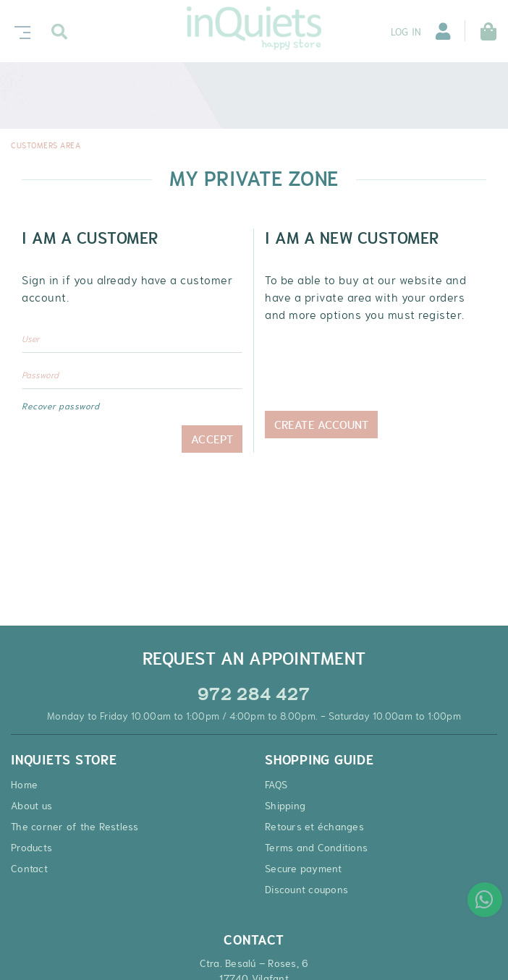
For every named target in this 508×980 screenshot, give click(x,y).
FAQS (276, 785)
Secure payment (304, 869)
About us (31, 806)
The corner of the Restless (75, 827)
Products (31, 848)
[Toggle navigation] (20, 31)
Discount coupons (306, 890)
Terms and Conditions (316, 848)
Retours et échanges (314, 827)
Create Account (321, 439)
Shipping (285, 806)
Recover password (60, 406)
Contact (29, 869)
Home (24, 785)
